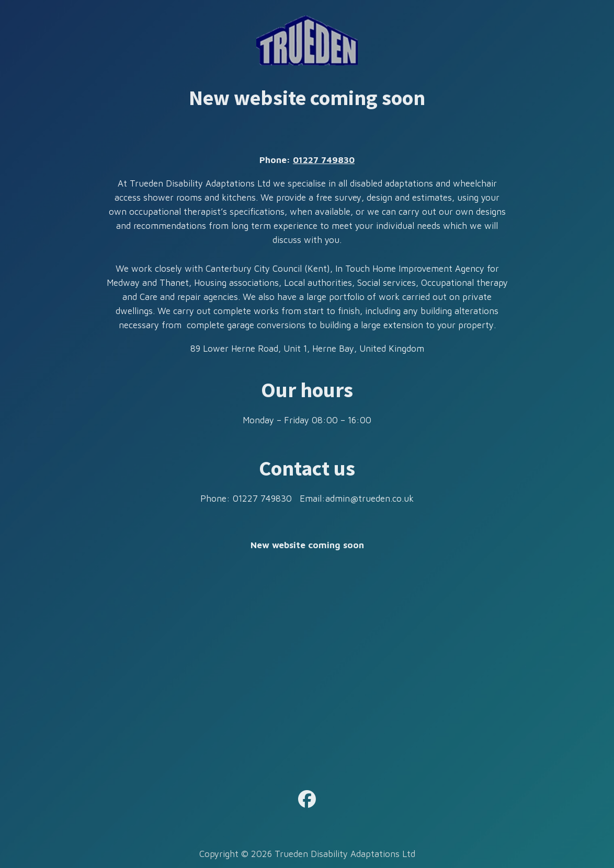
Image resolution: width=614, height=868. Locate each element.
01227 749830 (324, 160)
